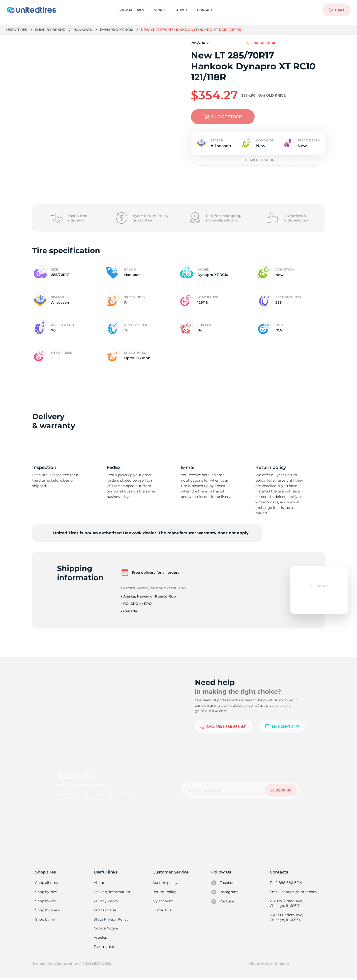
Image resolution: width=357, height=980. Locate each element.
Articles (100, 939)
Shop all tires (46, 883)
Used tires (17, 30)
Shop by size (46, 892)
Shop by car (45, 901)
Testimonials (105, 948)
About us (102, 883)
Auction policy (165, 883)
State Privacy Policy (110, 920)
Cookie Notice (106, 929)
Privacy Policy (105, 901)
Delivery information (111, 892)
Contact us (162, 911)
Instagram (224, 892)
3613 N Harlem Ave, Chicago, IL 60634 (286, 918)
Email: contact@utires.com (293, 892)
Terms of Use (105, 911)
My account (163, 901)
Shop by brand (51, 30)
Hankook (83, 30)
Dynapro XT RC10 (117, 30)
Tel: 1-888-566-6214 (286, 883)
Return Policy (164, 892)
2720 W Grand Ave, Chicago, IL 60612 (286, 904)
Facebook (224, 883)
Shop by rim (46, 920)
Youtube (223, 902)
